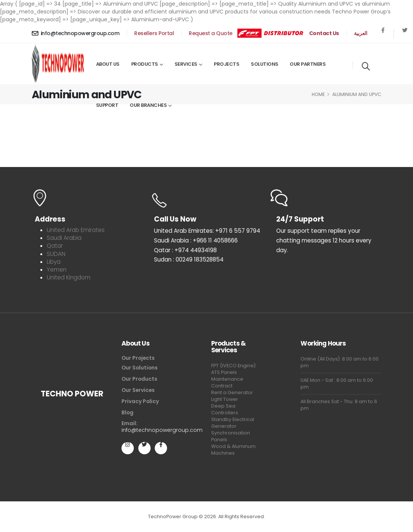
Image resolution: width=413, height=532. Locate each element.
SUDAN (56, 254)
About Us (108, 64)
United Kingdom (69, 277)
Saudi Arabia (64, 238)
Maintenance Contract (227, 382)
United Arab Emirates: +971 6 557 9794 (207, 231)
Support (107, 105)
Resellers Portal (154, 33)
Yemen (57, 270)
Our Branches (148, 105)
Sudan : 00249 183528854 (189, 259)
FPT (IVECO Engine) (233, 366)
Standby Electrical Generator (233, 423)
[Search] (366, 65)
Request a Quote (211, 33)
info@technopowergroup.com (76, 33)
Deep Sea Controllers (225, 409)
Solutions (265, 64)
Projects (226, 64)
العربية (361, 33)
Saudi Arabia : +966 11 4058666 (196, 240)
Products (145, 64)
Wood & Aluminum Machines (233, 450)
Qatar (55, 246)
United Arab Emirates (76, 230)
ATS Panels (224, 372)
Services (186, 64)
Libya (54, 262)
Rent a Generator (232, 392)
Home (318, 94)
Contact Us (324, 33)
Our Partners (308, 64)
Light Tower (225, 399)
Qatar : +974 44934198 (185, 250)
